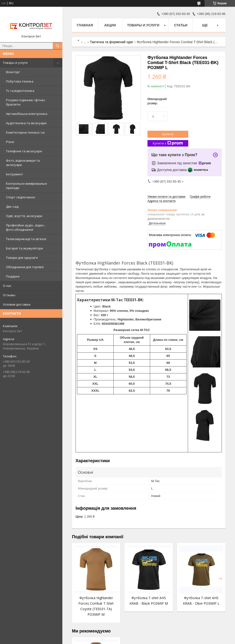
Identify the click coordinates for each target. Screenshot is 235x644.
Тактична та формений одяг (112, 42)
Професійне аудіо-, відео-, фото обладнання (26, 227)
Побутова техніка (20, 81)
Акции (110, 25)
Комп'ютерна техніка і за (25, 132)
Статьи (181, 25)
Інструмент (15, 174)
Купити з (168, 143)
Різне (10, 142)
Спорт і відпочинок (21, 197)
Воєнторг (13, 72)
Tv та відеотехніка (20, 91)
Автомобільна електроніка (27, 114)
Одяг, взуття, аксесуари (24, 216)
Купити (168, 134)
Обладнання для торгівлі (25, 267)
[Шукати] (58, 46)
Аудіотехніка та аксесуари (26, 123)
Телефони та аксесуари (24, 151)
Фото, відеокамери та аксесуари (23, 163)
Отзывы (9, 295)
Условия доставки (17, 304)
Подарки (13, 276)
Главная (85, 25)
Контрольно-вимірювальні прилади (26, 186)
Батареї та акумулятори (24, 248)
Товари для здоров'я (22, 258)
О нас (7, 286)
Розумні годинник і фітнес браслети (26, 102)
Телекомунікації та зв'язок (26, 239)
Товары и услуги (15, 63)
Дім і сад (12, 207)
